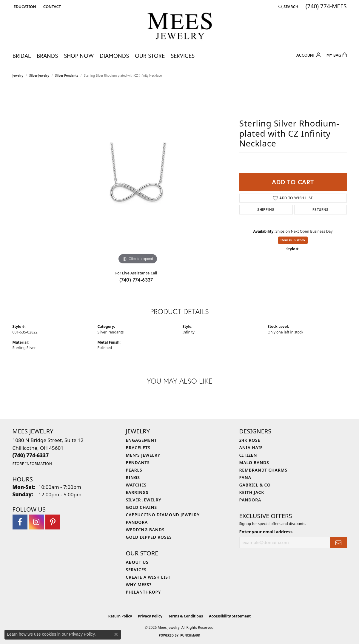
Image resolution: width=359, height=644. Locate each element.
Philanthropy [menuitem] (144, 592)
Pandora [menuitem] (137, 522)
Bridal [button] (22, 56)
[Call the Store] (31, 455)
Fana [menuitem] (245, 477)
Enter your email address (266, 532)
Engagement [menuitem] (141, 440)
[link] (51, 7)
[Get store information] (32, 464)
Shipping (266, 210)
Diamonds (114, 56)
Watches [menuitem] (136, 485)
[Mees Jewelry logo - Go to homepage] (179, 27)
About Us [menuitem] (137, 562)
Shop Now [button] (79, 56)
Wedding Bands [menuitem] (145, 530)
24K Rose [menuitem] (250, 440)
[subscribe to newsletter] (338, 542)
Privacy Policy (150, 616)
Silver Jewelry (39, 75)
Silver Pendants (67, 75)
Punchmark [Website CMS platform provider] (190, 635)
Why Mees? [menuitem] (139, 584)
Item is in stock (293, 240)
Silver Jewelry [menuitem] (144, 500)
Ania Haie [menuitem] (251, 448)
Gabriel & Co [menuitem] (255, 485)
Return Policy (120, 616)
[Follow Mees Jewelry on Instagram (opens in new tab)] (36, 522)
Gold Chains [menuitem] (141, 507)
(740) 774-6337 (136, 280)
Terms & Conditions (186, 616)
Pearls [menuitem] (134, 470)
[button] (24, 7)
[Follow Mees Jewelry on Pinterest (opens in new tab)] (53, 522)
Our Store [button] (150, 56)
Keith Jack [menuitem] (252, 492)
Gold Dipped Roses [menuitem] (149, 537)
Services (183, 56)
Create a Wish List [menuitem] (148, 577)
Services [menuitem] (136, 570)
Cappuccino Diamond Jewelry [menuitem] (163, 515)
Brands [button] (47, 56)
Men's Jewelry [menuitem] (143, 455)
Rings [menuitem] (133, 477)
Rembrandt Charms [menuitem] (263, 470)
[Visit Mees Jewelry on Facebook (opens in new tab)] (20, 522)
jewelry (18, 75)
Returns (321, 210)
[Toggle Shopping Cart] (337, 54)
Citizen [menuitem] (248, 455)
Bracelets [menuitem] (138, 448)
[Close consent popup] (116, 634)
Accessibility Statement (230, 616)
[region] (138, 176)
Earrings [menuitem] (137, 492)
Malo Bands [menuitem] (254, 462)
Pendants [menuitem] (138, 462)
